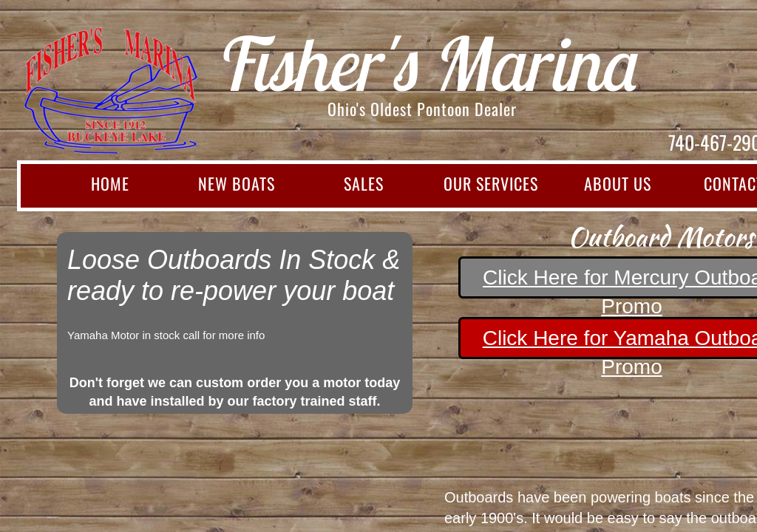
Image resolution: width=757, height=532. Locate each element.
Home (110, 183)
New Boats (237, 183)
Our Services (491, 183)
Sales (364, 183)
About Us (618, 183)
